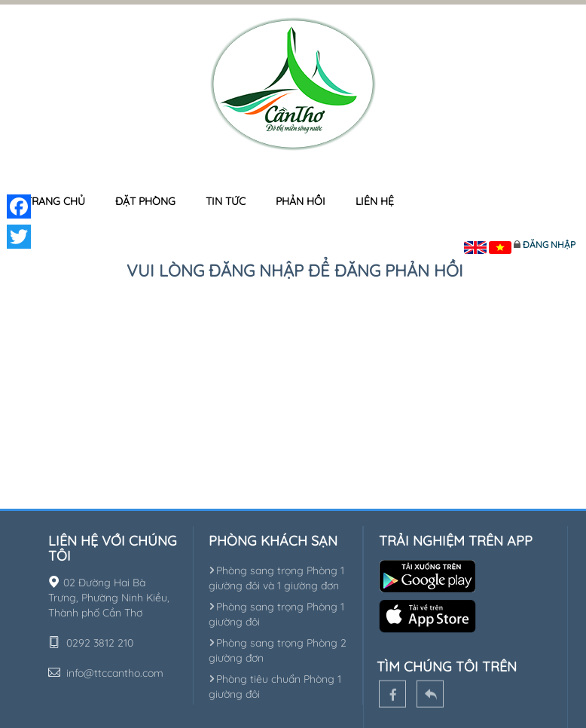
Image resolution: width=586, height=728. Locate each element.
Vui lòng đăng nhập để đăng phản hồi (295, 271)
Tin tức (226, 201)
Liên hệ (375, 201)
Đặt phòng (145, 201)
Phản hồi (301, 201)
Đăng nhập (549, 245)
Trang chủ (55, 201)
